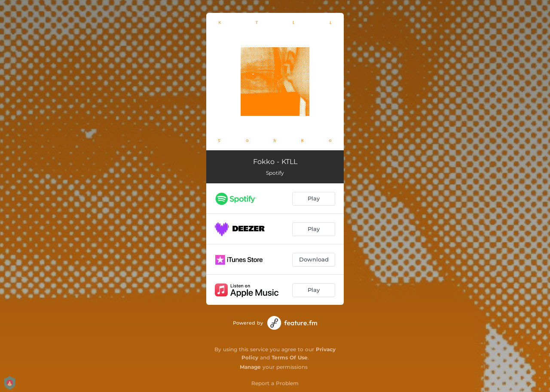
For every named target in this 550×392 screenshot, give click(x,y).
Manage (250, 367)
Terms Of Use (290, 357)
